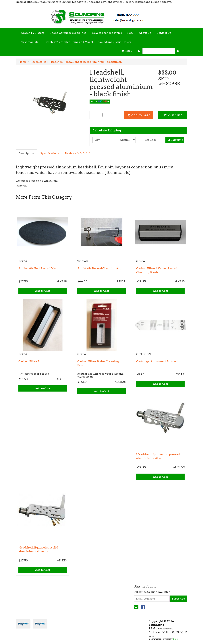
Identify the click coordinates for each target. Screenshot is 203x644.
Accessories (38, 62)
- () (127, 51)
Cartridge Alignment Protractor (158, 361)
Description (26, 153)
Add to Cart (138, 115)
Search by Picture (33, 33)
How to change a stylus (107, 33)
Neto (175, 639)
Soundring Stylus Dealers (115, 42)
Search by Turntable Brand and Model (68, 42)
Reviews (78, 153)
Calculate (175, 140)
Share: (100, 101)
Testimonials (30, 42)
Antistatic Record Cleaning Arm (100, 269)
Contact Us (164, 33)
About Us (145, 33)
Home (23, 62)
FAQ (130, 33)
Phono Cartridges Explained (68, 33)
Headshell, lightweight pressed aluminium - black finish (86, 62)
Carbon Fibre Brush (32, 361)
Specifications (50, 153)
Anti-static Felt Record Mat (37, 269)
